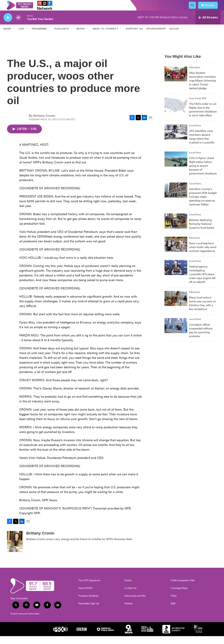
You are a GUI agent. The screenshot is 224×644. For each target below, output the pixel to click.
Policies (129, 611)
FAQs (174, 604)
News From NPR (198, 106)
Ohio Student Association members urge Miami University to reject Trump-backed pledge (203, 88)
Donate (212, 9)
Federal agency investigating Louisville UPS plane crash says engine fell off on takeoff (202, 282)
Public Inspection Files (183, 588)
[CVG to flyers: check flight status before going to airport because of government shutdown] (176, 167)
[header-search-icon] (194, 9)
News (7, 36)
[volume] (18, 25)
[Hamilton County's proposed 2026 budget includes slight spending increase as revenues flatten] (176, 198)
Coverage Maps (179, 596)
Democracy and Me (135, 604)
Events (128, 588)
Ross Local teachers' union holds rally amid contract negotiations (203, 255)
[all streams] (208, 25)
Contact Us (130, 596)
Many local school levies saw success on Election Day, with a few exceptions (203, 311)
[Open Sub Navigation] (14, 36)
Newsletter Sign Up (89, 611)
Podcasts (62, 36)
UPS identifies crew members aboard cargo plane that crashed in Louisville (202, 144)
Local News (195, 133)
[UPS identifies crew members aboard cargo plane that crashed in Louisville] (176, 140)
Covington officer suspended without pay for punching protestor (201, 338)
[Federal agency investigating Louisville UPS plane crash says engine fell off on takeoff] (176, 275)
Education (195, 75)
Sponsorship (156, 36)
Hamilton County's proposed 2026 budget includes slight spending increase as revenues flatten (203, 204)
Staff (173, 611)
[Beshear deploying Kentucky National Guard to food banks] (176, 229)
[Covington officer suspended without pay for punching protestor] (176, 333)
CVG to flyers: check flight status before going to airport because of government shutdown (203, 173)
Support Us (134, 36)
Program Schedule (88, 604)
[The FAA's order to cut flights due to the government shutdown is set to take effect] (176, 113)
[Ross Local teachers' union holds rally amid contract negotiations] (176, 252)
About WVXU (85, 596)
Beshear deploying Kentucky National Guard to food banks (202, 232)
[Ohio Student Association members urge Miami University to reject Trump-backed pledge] (176, 82)
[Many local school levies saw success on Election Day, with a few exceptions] (176, 306)
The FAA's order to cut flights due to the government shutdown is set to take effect (203, 117)
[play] (8, 25)
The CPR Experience (89, 588)
